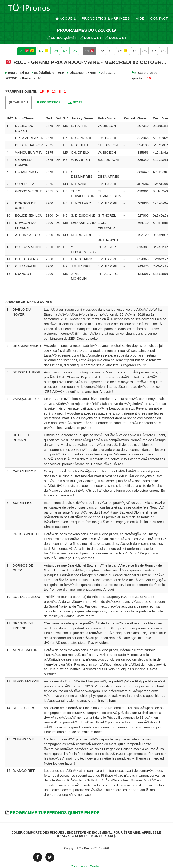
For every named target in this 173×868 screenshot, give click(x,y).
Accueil (66, 9)
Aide (140, 9)
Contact (159, 9)
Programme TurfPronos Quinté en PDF (55, 804)
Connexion (79, 858)
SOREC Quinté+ (62, 29)
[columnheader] (10, 110)
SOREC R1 (91, 29)
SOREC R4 (116, 29)
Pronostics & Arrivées (106, 9)
